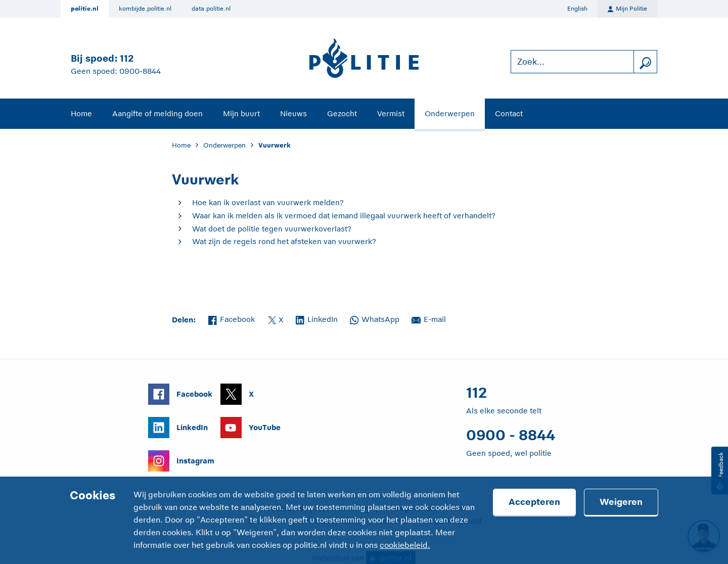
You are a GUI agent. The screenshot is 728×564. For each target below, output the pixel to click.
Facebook (232, 318)
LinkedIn (317, 318)
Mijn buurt (241, 113)
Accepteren (534, 502)
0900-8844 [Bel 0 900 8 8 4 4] (140, 71)
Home (81, 113)
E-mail (429, 318)
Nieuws (293, 113)
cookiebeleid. (405, 545)
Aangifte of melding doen (157, 113)
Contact (509, 113)
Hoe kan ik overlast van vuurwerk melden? (268, 202)
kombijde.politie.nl (145, 9)
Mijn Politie (627, 9)
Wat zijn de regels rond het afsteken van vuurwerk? (284, 241)
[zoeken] (645, 62)
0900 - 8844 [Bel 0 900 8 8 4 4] (511, 435)
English (577, 9)
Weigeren (621, 502)
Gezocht (342, 113)
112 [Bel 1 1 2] (127, 58)
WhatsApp (375, 318)
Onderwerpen (450, 113)
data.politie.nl (211, 9)
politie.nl (85, 9)
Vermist (391, 113)
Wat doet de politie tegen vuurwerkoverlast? (272, 229)
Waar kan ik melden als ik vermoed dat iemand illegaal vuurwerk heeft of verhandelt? (344, 216)
